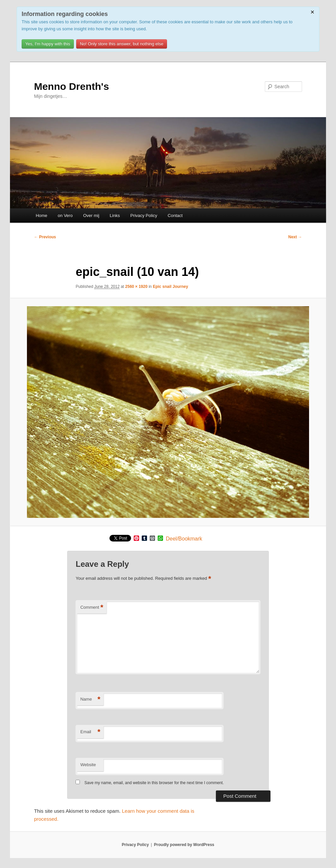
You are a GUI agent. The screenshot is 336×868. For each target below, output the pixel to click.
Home (41, 216)
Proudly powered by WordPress (184, 845)
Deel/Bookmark (184, 539)
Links (115, 216)
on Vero (65, 216)
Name (90, 699)
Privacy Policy (144, 216)
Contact (175, 216)
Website (88, 765)
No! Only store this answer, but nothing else (122, 44)
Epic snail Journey (170, 287)
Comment (92, 608)
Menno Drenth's (71, 86)
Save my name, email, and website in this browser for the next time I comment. (154, 783)
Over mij (91, 216)
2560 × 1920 (136, 287)
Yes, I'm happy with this (48, 44)
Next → (295, 237)
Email (90, 732)
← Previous (45, 237)
